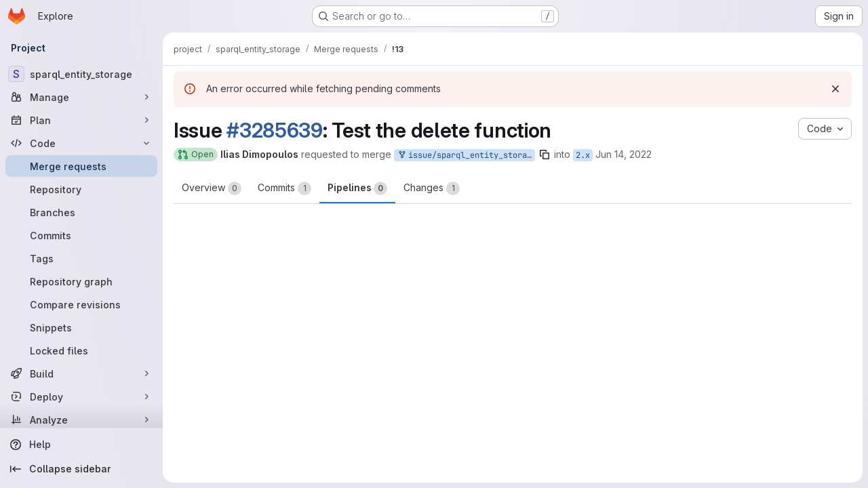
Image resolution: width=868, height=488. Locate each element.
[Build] (81, 373)
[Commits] (81, 235)
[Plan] (81, 120)
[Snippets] (81, 327)
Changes (432, 188)
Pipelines (357, 188)
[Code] (81, 143)
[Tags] (81, 258)
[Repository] (81, 189)
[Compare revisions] (81, 304)
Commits (284, 188)
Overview (212, 188)
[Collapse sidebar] (81, 469)
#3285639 (275, 130)
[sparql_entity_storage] (81, 74)
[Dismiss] (835, 89)
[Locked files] (81, 350)
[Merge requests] (81, 166)
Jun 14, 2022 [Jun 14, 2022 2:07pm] (624, 154)
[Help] (81, 445)
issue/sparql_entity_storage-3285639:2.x (466, 156)
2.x (583, 155)
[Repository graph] (81, 281)
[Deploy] (81, 396)
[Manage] (81, 97)
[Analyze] (81, 420)
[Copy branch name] (545, 155)
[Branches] (81, 212)
